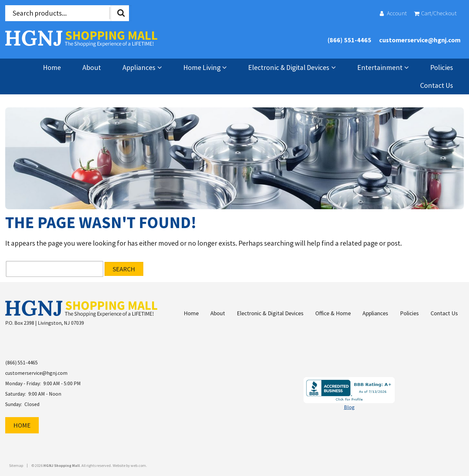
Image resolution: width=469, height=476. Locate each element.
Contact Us (437, 85)
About (92, 67)
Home (52, 67)
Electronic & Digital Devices (289, 67)
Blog (349, 405)
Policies (442, 67)
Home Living (202, 67)
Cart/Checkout (439, 13)
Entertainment (380, 67)
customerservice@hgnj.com (420, 40)
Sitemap (16, 464)
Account (397, 13)
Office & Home (333, 312)
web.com (138, 464)
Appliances (139, 67)
